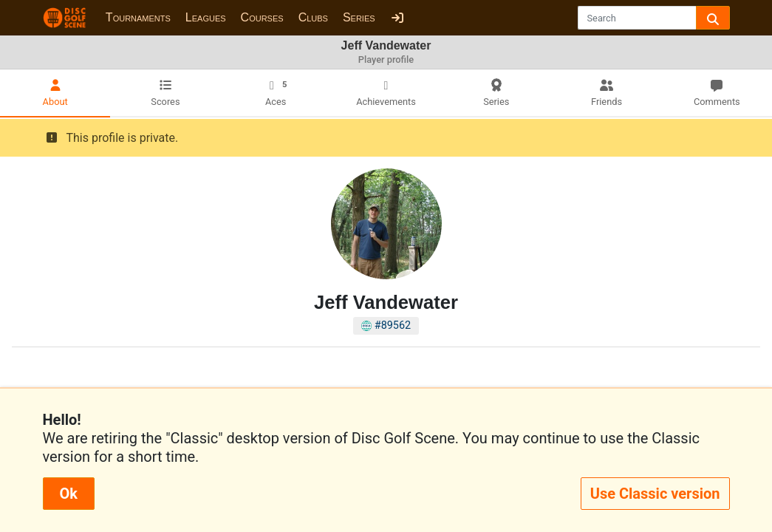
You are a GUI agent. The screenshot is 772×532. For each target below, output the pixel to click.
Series (359, 17)
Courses (262, 17)
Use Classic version (655, 494)
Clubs (313, 17)
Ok (69, 494)
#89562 (386, 325)
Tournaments (138, 17)
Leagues (206, 17)
